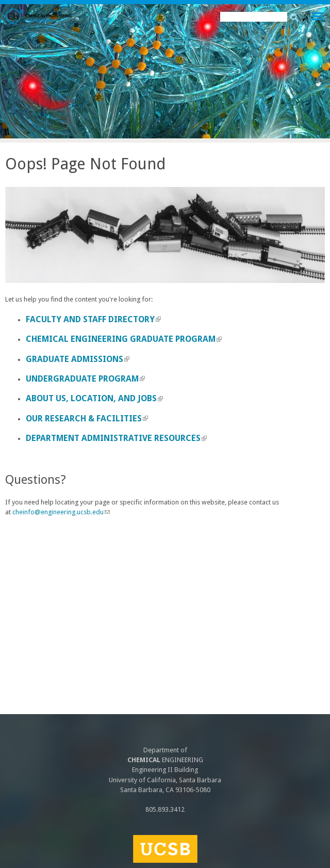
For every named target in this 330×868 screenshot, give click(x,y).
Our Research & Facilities (87, 419)
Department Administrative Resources (116, 438)
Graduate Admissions (78, 359)
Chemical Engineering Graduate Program (124, 339)
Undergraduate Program (85, 379)
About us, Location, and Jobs (94, 398)
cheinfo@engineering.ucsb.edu (61, 512)
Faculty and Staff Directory (93, 319)
